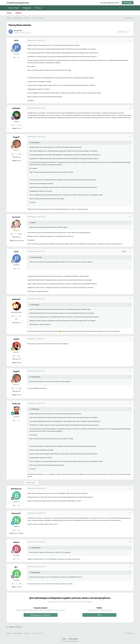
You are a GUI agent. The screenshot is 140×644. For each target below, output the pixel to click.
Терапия (28, 33)
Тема (64, 639)
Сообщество (27, 9)
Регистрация (128, 3)
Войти (99, 615)
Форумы (9, 13)
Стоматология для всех (18, 3)
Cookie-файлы (73, 639)
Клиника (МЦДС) (14, 8)
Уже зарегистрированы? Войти (110, 3)
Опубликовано (36, 40)
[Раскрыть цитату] (30, 143)
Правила (18, 13)
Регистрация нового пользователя (41, 615)
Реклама (38, 8)
